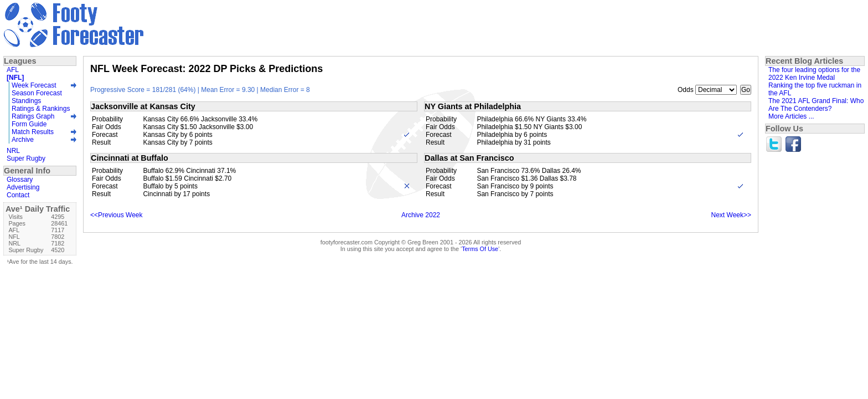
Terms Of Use (480, 249)
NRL (13, 151)
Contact (18, 195)
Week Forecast (34, 85)
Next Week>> (731, 215)
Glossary (20, 180)
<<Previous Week (117, 215)
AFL (13, 70)
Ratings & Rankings (41, 109)
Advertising (23, 187)
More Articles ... (791, 116)
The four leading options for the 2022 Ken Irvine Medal (814, 74)
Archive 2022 (421, 215)
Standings (26, 101)
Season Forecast (37, 93)
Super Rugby (26, 158)
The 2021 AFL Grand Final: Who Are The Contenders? (816, 105)
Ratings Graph (33, 116)
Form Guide (29, 124)
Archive (23, 140)
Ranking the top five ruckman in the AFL (815, 89)
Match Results (33, 132)
